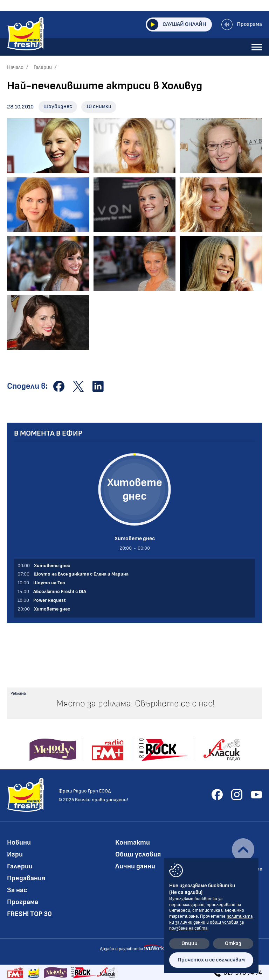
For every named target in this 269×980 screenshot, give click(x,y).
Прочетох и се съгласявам (211, 960)
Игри (15, 854)
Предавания (26, 878)
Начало (15, 67)
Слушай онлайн (177, 24)
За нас (17, 890)
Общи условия (138, 854)
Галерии (43, 67)
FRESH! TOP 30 (29, 914)
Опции (189, 943)
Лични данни (135, 866)
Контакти (133, 842)
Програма (242, 24)
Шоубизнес (58, 107)
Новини (19, 842)
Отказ (233, 943)
